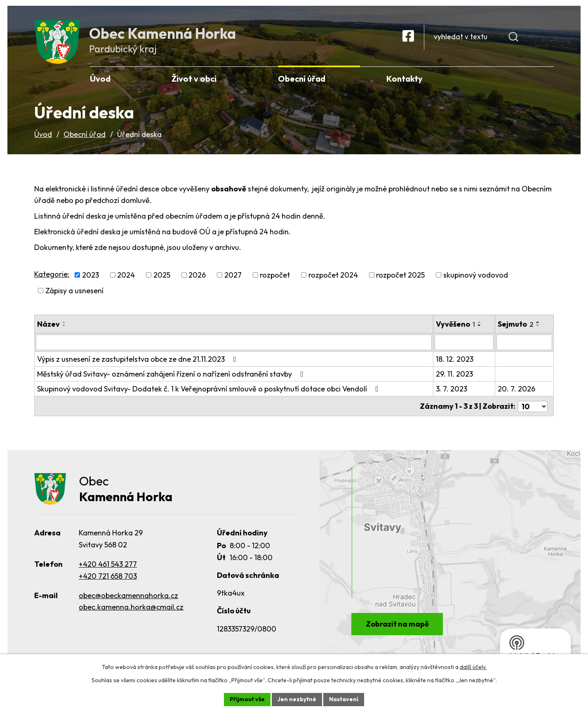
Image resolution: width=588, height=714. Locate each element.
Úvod (43, 138)
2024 (126, 278)
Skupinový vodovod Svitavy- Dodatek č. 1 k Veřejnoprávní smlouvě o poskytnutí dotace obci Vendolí (209, 392)
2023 (91, 278)
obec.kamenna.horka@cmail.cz (131, 611)
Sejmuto (516, 327)
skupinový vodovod (476, 278)
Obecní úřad (85, 138)
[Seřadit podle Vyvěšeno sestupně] (480, 329)
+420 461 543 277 (108, 568)
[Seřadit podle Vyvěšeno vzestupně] (480, 325)
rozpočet (275, 278)
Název (48, 327)
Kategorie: (52, 277)
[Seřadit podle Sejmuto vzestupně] (539, 325)
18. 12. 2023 (455, 362)
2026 (197, 278)
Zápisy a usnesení (74, 294)
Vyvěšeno (455, 327)
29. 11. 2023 (454, 377)
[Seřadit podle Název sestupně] (64, 329)
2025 (162, 278)
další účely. (473, 667)
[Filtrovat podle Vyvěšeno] (464, 346)
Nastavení (344, 699)
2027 (233, 278)
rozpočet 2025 (400, 278)
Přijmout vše (247, 699)
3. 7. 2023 (452, 392)
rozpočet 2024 (333, 278)
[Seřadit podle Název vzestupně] (64, 325)
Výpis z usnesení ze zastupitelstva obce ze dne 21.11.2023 (138, 362)
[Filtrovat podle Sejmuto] (524, 346)
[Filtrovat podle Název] (234, 346)
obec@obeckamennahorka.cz (128, 599)
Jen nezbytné (297, 699)
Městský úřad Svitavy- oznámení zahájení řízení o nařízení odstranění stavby (172, 377)
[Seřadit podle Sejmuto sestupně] (539, 329)
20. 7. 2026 (517, 392)
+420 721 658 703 (108, 580)
